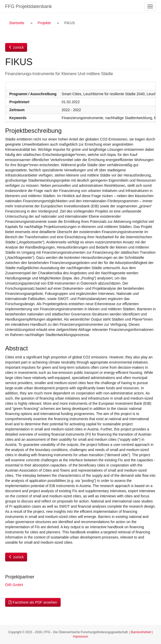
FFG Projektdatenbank (29, 6)
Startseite (17, 23)
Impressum (81, 637)
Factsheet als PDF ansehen (33, 602)
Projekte (44, 23)
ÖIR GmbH (14, 585)
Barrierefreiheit (141, 632)
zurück (16, 47)
